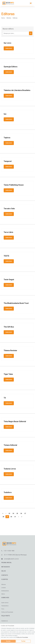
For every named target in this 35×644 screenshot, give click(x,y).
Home (3, 18)
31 (15, 517)
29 (7, 517)
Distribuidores (5, 591)
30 (11, 517)
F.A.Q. (3, 609)
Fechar (23, 641)
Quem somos (5, 603)
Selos (4, 571)
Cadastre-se (4, 621)
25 (17, 513)
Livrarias (3, 588)
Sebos (3, 594)
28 (3, 517)
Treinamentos (5, 606)
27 (25, 513)
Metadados (6, 567)
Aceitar (8, 641)
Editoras (15, 18)
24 (13, 513)
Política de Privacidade (22, 637)
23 (9, 513)
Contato (5, 575)
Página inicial (7, 563)
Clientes (9, 18)
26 (21, 513)
